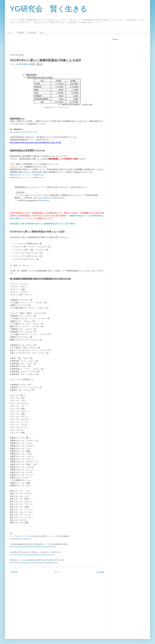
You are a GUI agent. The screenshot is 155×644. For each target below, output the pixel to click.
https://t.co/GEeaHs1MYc (54, 198)
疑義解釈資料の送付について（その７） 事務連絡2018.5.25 (27, 175)
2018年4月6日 (44, 200)
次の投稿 (14, 572)
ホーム (10, 32)
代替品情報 (32, 32)
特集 (41, 32)
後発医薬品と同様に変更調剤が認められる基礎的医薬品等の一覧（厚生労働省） (43, 224)
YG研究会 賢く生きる (49, 9)
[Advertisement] (55, 44)
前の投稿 (101, 572)
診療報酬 (20, 32)
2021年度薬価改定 (22, 64)
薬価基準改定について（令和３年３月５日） (57, 107)
